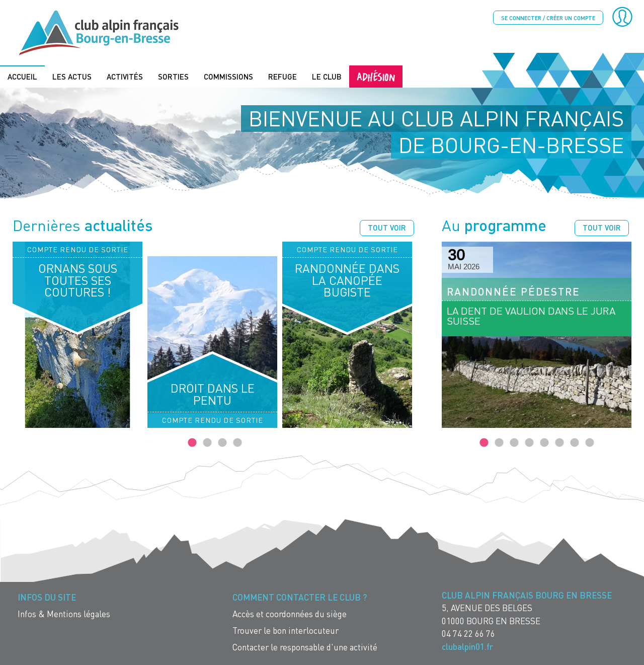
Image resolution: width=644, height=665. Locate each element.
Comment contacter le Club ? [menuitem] (300, 597)
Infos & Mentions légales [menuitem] (64, 613)
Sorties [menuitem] (173, 76)
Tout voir (387, 227)
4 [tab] (237, 442)
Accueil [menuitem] (22, 76)
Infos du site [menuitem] (47, 597)
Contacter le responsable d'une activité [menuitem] (305, 647)
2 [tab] (207, 442)
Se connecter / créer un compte (548, 18)
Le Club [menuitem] (327, 76)
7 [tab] (575, 442)
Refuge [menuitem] (283, 76)
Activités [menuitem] (125, 76)
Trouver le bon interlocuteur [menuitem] (286, 630)
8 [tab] (590, 442)
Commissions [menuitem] (228, 76)
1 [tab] (192, 442)
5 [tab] (544, 442)
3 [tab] (222, 442)
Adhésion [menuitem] (376, 76)
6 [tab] (559, 442)
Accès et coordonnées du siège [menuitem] (290, 613)
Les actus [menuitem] (72, 76)
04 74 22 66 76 (468, 633)
